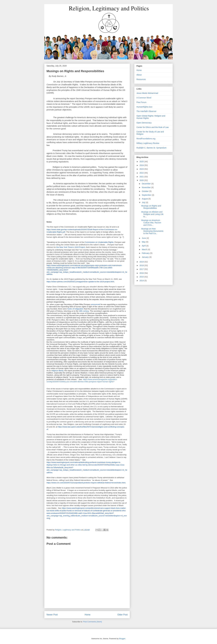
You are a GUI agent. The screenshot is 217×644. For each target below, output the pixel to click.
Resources (141, 79)
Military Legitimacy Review (148, 143)
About (139, 75)
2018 (142, 265)
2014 (142, 281)
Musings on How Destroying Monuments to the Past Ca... (152, 231)
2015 (142, 277)
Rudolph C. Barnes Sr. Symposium (151, 148)
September (147, 195)
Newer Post (52, 615)
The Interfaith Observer (146, 111)
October (145, 191)
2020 (142, 180)
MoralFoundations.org (146, 139)
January (145, 257)
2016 (142, 273)
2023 (142, 169)
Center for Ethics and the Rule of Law (153, 127)
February (146, 253)
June (144, 238)
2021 (142, 177)
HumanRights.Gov (144, 107)
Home (88, 615)
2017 (142, 269)
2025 (142, 162)
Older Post (122, 615)
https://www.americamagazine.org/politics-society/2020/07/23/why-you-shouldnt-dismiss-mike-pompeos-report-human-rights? (82, 381)
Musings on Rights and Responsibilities (151, 207)
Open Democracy (144, 123)
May (144, 242)
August (145, 199)
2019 (142, 262)
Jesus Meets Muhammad (147, 93)
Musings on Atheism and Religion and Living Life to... (152, 214)
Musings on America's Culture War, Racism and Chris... (151, 223)
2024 (142, 165)
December (146, 184)
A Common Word (144, 98)
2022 (142, 173)
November (146, 187)
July (144, 202)
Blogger (122, 639)
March (145, 249)
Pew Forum (141, 102)
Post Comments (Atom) (93, 622)
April (144, 246)
